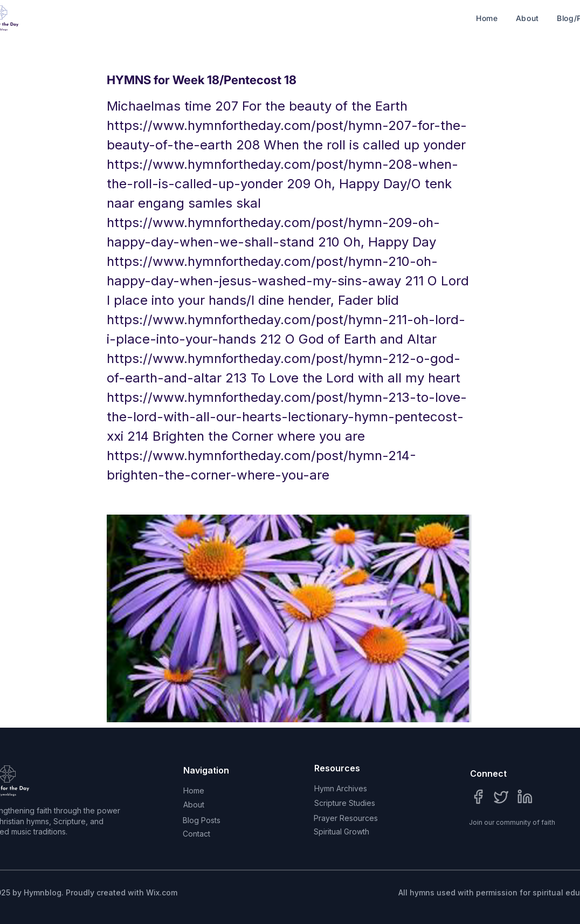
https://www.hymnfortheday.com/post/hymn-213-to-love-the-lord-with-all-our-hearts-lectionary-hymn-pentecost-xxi (287, 417)
